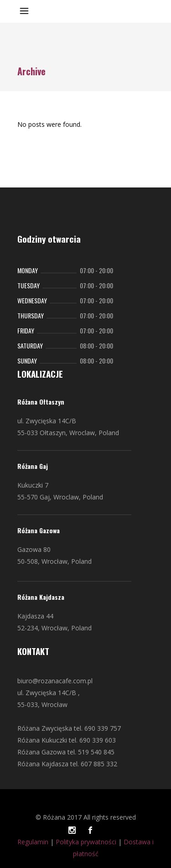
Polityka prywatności (86, 842)
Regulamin (33, 842)
